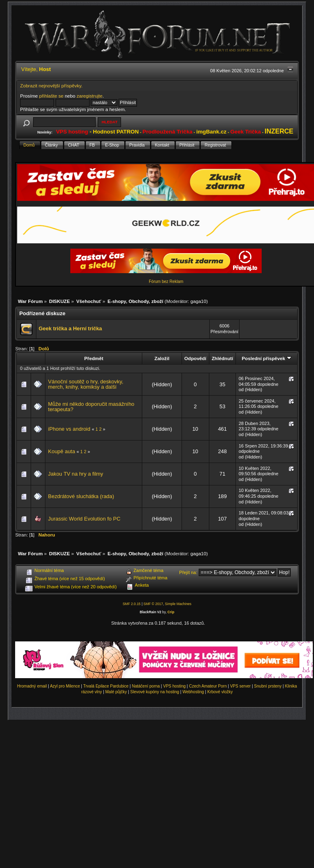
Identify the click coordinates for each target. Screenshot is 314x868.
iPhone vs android (69, 429)
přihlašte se (51, 96)
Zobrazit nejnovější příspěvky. (51, 86)
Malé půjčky (116, 692)
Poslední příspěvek (266, 358)
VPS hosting (174, 686)
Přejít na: (188, 572)
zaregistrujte (89, 96)
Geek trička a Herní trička (71, 328)
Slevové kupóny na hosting (155, 692)
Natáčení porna (146, 686)
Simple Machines (178, 604)
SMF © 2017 (153, 604)
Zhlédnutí (222, 358)
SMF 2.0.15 (132, 604)
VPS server (241, 686)
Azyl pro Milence (65, 686)
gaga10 (198, 301)
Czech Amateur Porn (208, 686)
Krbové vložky (220, 692)
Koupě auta (62, 451)
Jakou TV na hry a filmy (76, 474)
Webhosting (193, 692)
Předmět (94, 358)
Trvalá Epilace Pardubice (106, 686)
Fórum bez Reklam (166, 282)
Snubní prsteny (268, 686)
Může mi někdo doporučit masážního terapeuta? (91, 407)
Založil (162, 358)
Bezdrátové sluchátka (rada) (81, 496)
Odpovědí (195, 358)
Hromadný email (32, 686)
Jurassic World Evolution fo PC (84, 519)
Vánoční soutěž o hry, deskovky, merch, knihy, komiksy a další (86, 384)
